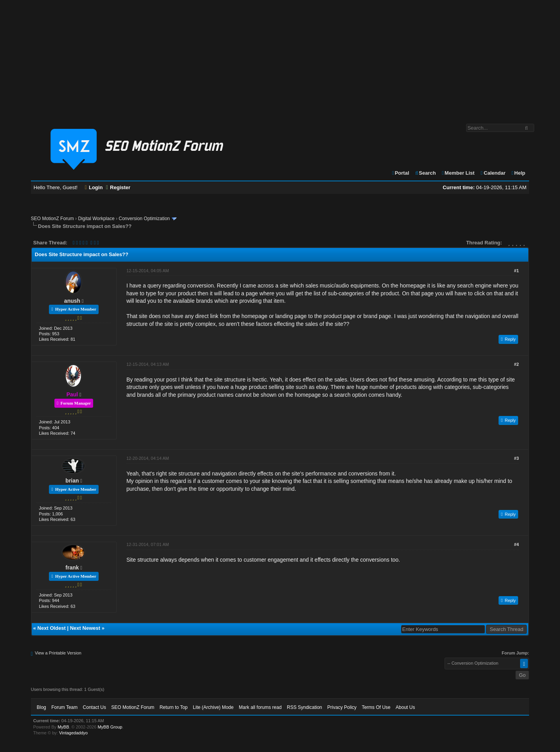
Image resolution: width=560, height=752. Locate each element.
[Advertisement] (280, 58)
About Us (405, 707)
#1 (517, 271)
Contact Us (95, 707)
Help (518, 173)
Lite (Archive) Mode (213, 707)
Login (94, 187)
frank (72, 568)
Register (118, 187)
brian (72, 481)
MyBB (63, 727)
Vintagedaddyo (73, 733)
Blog (41, 707)
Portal (400, 173)
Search (425, 173)
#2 (517, 364)
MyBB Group (110, 727)
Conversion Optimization (144, 219)
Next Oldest (52, 628)
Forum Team (64, 707)
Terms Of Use (376, 707)
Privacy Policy (342, 707)
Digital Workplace (96, 219)
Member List (458, 173)
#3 (517, 458)
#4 (517, 544)
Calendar (492, 173)
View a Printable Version (58, 653)
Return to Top (174, 707)
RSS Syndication (304, 707)
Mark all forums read (260, 707)
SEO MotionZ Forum (52, 219)
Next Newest (85, 628)
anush (72, 301)
